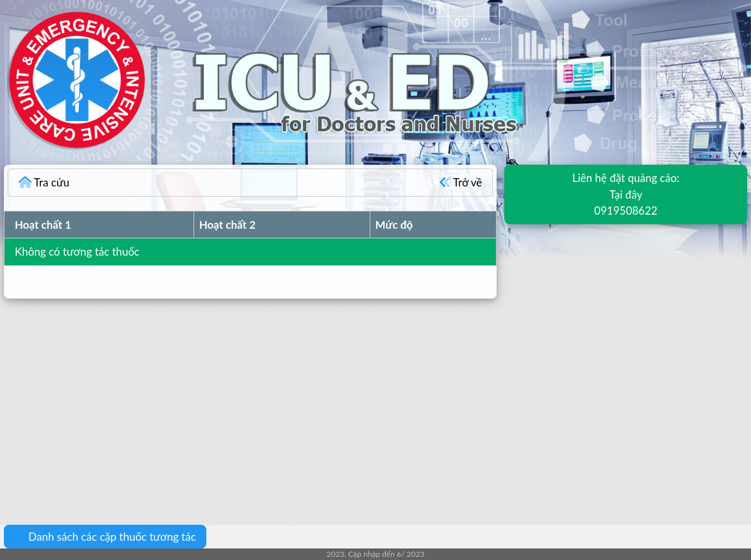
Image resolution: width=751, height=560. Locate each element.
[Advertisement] (375, 402)
